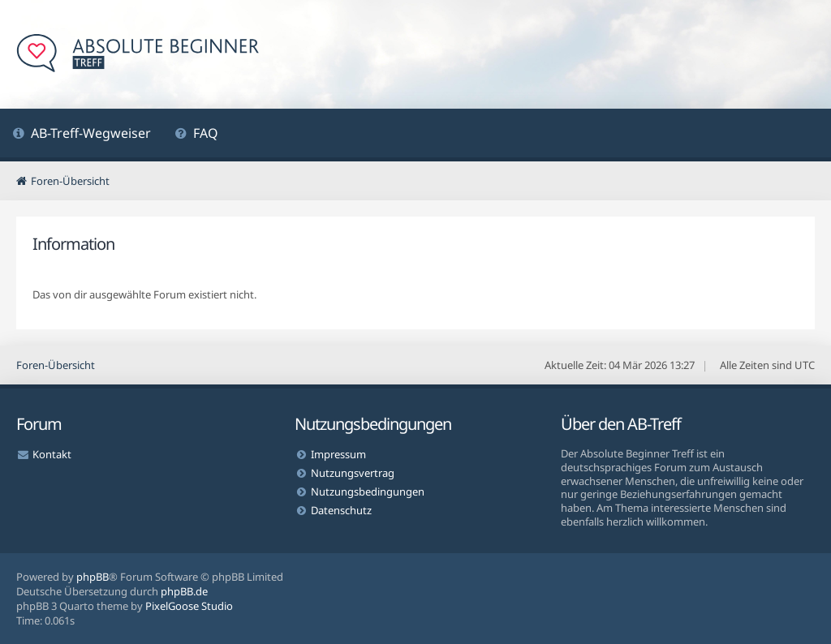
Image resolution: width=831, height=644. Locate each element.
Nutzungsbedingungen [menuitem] (368, 492)
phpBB (93, 577)
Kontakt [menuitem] (52, 454)
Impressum (338, 454)
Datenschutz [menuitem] (341, 510)
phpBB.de (184, 591)
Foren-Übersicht (56, 365)
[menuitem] (82, 135)
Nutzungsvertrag (353, 473)
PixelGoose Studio (189, 606)
